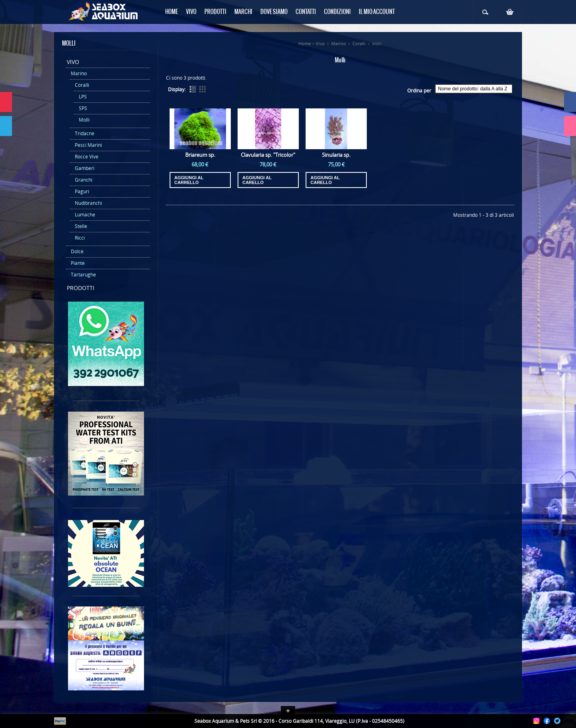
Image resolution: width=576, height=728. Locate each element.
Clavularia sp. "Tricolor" (268, 155)
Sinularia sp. (336, 155)
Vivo (73, 62)
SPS (83, 108)
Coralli (82, 85)
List (193, 89)
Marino (79, 73)
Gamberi (85, 168)
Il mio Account (377, 12)
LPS (83, 97)
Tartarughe (83, 275)
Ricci (80, 238)
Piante (78, 263)
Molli (84, 120)
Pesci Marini (88, 145)
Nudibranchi (88, 203)
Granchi (84, 180)
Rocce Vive (87, 157)
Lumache (85, 215)
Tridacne (85, 133)
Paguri (82, 191)
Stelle (81, 226)
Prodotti (81, 288)
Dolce (77, 251)
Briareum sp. (200, 155)
